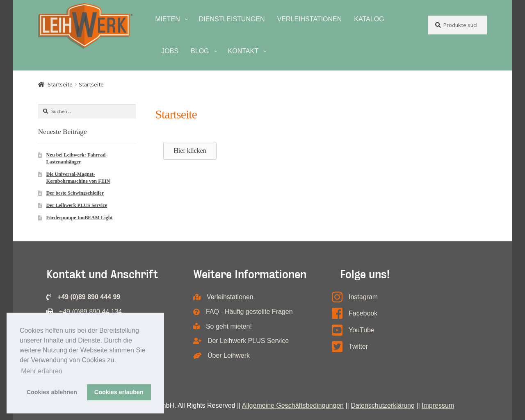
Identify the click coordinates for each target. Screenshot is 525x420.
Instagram (363, 297)
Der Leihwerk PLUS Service (77, 205)
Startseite (60, 84)
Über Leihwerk (229, 355)
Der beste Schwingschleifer (75, 193)
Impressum (438, 405)
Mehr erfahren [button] (42, 371)
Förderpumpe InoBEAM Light (80, 218)
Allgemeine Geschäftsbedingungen (293, 405)
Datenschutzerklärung (383, 405)
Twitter (358, 346)
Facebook (363, 313)
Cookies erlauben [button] (119, 392)
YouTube (362, 330)
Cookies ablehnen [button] (52, 392)
